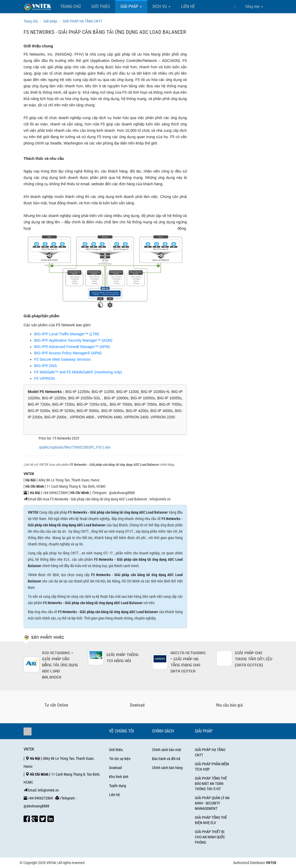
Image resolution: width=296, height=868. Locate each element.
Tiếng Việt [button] (254, 7)
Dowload (115, 768)
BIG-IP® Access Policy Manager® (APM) (68, 353)
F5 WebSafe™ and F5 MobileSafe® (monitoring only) (78, 372)
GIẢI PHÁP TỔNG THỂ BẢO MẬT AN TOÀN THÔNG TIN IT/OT (211, 784)
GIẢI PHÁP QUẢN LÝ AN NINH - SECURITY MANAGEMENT (212, 803)
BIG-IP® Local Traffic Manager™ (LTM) (67, 334)
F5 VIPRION (44, 378)
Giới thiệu (101, 6)
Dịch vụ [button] (162, 6)
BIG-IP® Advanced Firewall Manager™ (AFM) (72, 347)
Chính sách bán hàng (167, 768)
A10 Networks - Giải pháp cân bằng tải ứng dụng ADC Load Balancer (60, 664)
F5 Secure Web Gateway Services (62, 359)
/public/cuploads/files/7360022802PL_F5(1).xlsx (75, 447)
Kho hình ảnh (119, 777)
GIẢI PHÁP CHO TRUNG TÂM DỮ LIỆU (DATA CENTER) (254, 658)
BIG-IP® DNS (46, 366)
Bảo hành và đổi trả (166, 759)
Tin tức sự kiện (120, 759)
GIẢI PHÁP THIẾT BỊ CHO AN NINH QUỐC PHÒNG (210, 837)
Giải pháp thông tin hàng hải (122, 657)
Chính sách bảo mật (167, 750)
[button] (235, 7)
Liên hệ (188, 6)
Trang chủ (71, 6)
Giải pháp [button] (131, 6)
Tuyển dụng (118, 786)
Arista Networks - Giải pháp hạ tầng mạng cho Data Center (188, 661)
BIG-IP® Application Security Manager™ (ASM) (73, 340)
